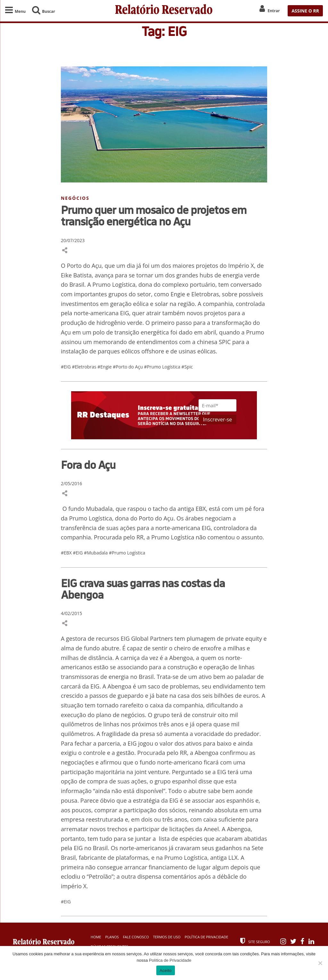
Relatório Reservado (164, 11)
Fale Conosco (136, 937)
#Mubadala (96, 553)
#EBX (67, 553)
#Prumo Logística (163, 367)
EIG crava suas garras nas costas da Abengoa (143, 589)
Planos (112, 937)
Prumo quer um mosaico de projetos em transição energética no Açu (154, 215)
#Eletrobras (85, 367)
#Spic (187, 367)
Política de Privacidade (206, 937)
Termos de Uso (167, 937)
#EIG (66, 367)
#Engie (105, 367)
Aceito (166, 971)
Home (96, 937)
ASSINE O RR (305, 11)
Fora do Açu (88, 465)
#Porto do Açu (128, 367)
